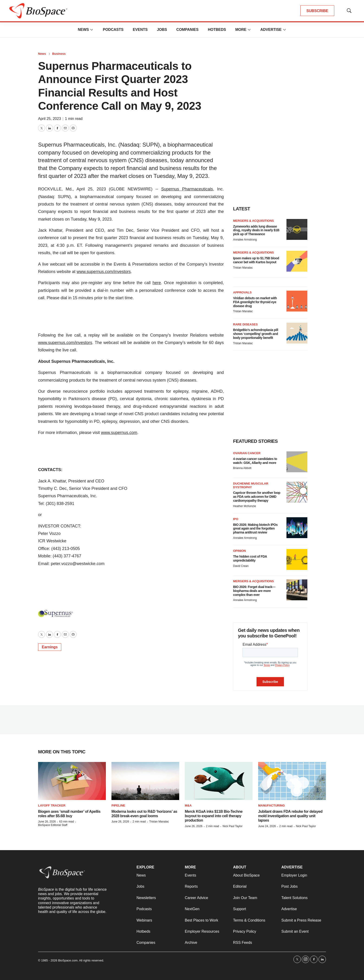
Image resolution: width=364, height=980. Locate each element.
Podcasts (113, 30)
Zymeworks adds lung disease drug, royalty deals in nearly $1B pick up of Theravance (256, 230)
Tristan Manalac (243, 268)
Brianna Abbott (242, 468)
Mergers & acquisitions (253, 221)
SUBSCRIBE (317, 11)
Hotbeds (217, 30)
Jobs (162, 30)
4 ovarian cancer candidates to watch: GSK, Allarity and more (255, 461)
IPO (236, 519)
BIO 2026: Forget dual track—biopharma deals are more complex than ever (254, 591)
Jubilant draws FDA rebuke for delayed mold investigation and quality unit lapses (290, 816)
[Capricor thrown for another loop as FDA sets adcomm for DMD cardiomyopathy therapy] (297, 492)
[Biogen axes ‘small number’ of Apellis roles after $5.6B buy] (72, 781)
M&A (188, 805)
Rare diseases (245, 324)
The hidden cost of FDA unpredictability (250, 558)
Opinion (239, 551)
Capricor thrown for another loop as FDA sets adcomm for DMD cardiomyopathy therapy (257, 497)
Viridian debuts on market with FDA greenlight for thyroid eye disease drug (255, 302)
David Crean (241, 566)
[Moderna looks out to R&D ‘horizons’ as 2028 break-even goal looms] (145, 781)
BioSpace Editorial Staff (53, 825)
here (157, 283)
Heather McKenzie (245, 506)
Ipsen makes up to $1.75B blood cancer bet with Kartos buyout (256, 260)
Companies (187, 30)
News (83, 30)
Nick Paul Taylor (233, 826)
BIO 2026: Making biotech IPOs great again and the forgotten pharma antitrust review (255, 529)
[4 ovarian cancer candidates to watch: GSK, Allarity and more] (297, 462)
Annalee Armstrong (245, 240)
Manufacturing (271, 805)
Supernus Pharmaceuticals (187, 189)
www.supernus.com (119, 433)
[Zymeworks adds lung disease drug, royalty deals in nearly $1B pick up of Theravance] (297, 229)
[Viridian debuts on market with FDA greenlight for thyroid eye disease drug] (297, 301)
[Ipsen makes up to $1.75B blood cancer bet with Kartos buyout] (297, 261)
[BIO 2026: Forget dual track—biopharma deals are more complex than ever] (297, 590)
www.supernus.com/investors (104, 272)
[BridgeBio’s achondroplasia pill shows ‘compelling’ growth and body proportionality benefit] (297, 333)
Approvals (242, 292)
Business (59, 54)
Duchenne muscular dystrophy (251, 485)
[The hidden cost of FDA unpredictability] (297, 559)
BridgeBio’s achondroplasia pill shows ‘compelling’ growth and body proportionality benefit (256, 334)
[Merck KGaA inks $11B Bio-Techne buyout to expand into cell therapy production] (219, 781)
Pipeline (118, 805)
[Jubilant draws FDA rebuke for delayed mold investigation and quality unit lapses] (292, 781)
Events (140, 30)
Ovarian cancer (247, 453)
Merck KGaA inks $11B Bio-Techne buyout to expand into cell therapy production (214, 816)
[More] (92, 30)
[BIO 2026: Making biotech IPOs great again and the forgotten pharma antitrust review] (297, 528)
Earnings (50, 647)
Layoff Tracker (52, 805)
